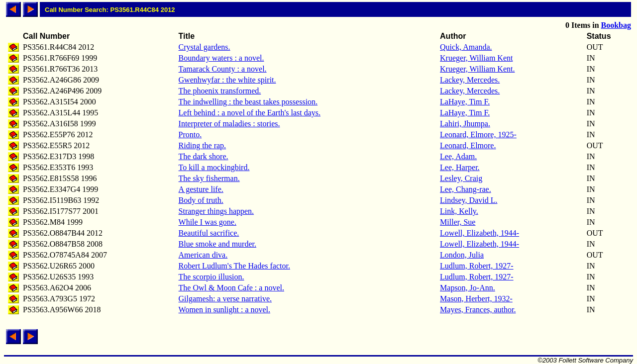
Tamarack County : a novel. (223, 69)
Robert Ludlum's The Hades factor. (234, 266)
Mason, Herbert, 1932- (476, 299)
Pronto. (190, 135)
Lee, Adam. (458, 156)
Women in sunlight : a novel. (224, 310)
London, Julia (462, 255)
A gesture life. (201, 189)
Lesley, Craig (461, 178)
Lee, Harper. (460, 167)
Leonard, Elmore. (468, 145)
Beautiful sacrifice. (209, 233)
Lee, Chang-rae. (466, 189)
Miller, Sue (458, 222)
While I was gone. (208, 222)
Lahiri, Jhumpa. (465, 124)
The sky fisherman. (209, 178)
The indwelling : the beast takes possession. (248, 102)
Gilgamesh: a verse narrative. (225, 299)
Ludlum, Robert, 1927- (477, 266)
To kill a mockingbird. (214, 167)
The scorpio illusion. (212, 277)
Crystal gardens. (205, 47)
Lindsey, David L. (469, 200)
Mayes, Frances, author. (478, 310)
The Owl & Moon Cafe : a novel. (231, 288)
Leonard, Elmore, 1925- (478, 135)
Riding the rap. (203, 145)
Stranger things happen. (216, 211)
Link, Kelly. (459, 211)
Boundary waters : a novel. (221, 58)
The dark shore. (204, 156)
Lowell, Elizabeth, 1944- (479, 233)
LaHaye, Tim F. (465, 102)
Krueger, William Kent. (477, 69)
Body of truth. (201, 200)
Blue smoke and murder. (217, 244)
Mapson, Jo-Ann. (468, 288)
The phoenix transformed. (220, 91)
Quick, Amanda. (466, 47)
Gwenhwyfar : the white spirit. (227, 80)
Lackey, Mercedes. (470, 80)
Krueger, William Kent (476, 58)
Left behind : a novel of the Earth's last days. (250, 113)
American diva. (203, 255)
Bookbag (616, 25)
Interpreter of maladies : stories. (229, 124)
